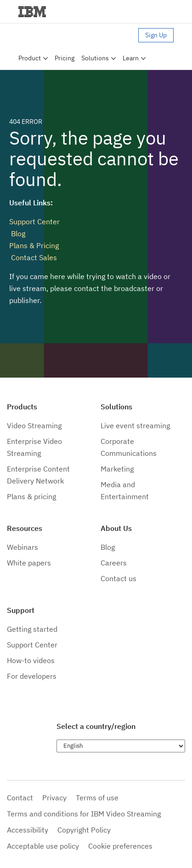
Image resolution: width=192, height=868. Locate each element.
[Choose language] (121, 746)
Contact (20, 798)
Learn (131, 58)
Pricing (65, 58)
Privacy (54, 798)
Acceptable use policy (43, 846)
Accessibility (28, 830)
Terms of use (97, 798)
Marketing (117, 469)
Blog (17, 233)
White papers (29, 563)
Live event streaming (135, 425)
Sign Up (156, 35)
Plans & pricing (31, 496)
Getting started (32, 629)
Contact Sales (33, 257)
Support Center (34, 221)
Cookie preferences (120, 846)
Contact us (119, 578)
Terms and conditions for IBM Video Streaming (84, 814)
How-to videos (31, 660)
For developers (32, 676)
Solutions (95, 58)
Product (30, 58)
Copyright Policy (84, 830)
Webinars (23, 547)
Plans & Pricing (34, 245)
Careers (114, 563)
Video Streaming (34, 425)
